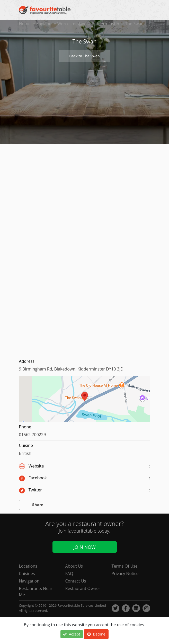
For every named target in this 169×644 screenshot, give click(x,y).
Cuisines (27, 574)
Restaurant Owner (83, 588)
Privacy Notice (125, 574)
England (44, 24)
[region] (85, 401)
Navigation (29, 581)
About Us (74, 566)
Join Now (84, 547)
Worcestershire (72, 24)
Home (25, 24)
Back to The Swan (84, 56)
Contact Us (76, 581)
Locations (28, 566)
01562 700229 (33, 435)
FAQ (69, 574)
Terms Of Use (125, 566)
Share (38, 505)
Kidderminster (106, 24)
